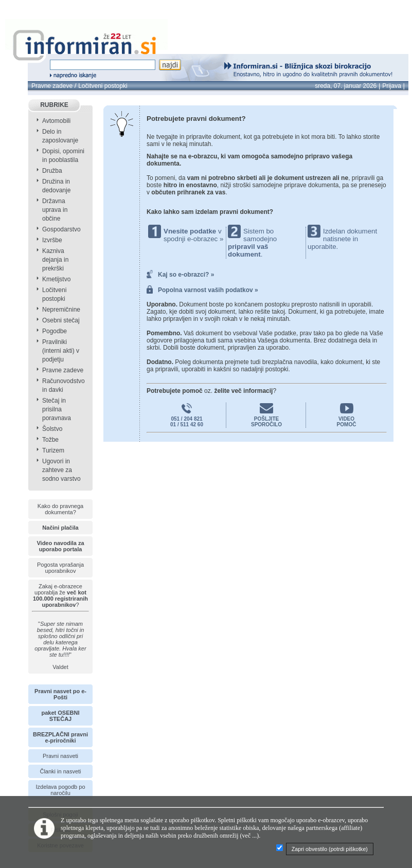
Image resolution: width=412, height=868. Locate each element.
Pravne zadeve (52, 86)
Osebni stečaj (61, 320)
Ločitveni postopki (103, 86)
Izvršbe (52, 240)
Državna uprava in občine (55, 210)
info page (40, 6)
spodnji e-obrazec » (193, 239)
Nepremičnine (61, 310)
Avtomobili (56, 121)
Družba (52, 171)
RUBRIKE (54, 105)
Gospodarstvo (61, 229)
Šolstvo (52, 429)
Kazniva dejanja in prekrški (55, 260)
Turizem (53, 450)
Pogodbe (55, 331)
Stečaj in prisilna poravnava (57, 409)
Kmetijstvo (56, 279)
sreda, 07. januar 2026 (346, 86)
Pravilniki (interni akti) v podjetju (61, 351)
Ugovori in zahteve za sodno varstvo (61, 470)
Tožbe (50, 440)
